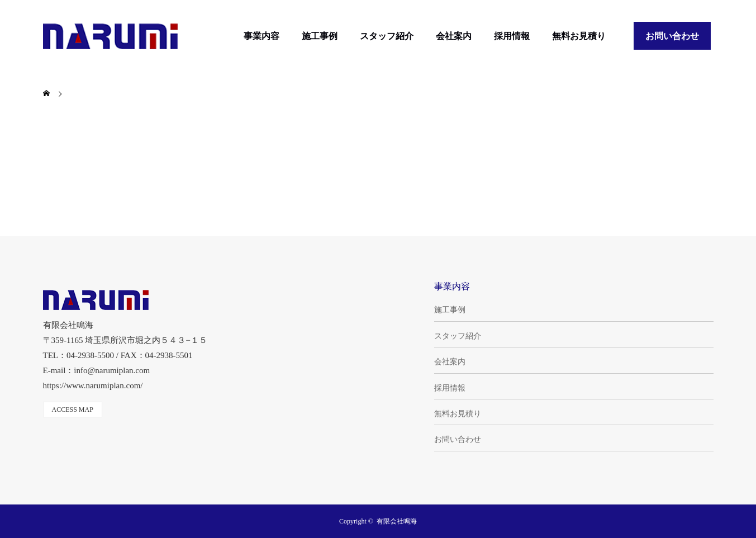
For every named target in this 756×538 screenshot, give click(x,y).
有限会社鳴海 (397, 521)
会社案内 (454, 36)
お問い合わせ (672, 36)
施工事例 (320, 36)
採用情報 (512, 36)
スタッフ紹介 (387, 36)
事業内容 (261, 36)
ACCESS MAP (73, 410)
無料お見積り (579, 36)
